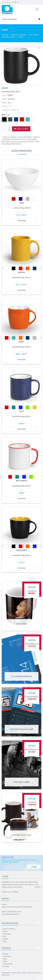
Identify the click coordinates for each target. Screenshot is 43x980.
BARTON (21, 272)
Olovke (5, 931)
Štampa (5, 954)
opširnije (38, 887)
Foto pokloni (7, 956)
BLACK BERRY (21, 550)
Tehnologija (7, 934)
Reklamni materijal (19, 35)
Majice (5, 959)
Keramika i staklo (8, 37)
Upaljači (5, 939)
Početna (5, 35)
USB (4, 936)
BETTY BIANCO (22, 481)
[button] (39, 48)
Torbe (5, 941)
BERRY (21, 342)
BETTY (21, 411)
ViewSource (6, 975)
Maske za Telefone (9, 929)
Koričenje (6, 966)
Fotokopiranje (8, 964)
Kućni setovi (34, 35)
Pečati (5, 961)
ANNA (22, 203)
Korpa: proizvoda (10, 19)
